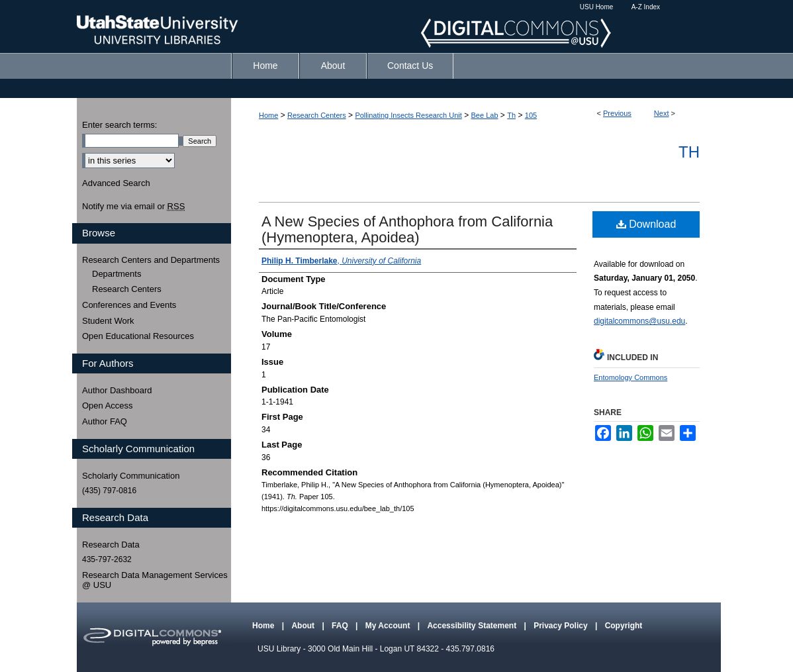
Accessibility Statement (473, 626)
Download (646, 224)
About (304, 626)
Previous (617, 113)
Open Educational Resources (138, 336)
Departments (117, 274)
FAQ (341, 626)
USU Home (597, 7)
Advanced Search (116, 183)
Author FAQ (105, 421)
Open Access (108, 406)
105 (531, 115)
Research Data (111, 545)
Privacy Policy (562, 626)
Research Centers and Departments (151, 260)
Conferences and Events (129, 305)
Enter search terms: (119, 125)
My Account (389, 626)
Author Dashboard (117, 390)
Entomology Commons (630, 377)
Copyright (624, 626)
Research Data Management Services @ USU (155, 580)
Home (268, 115)
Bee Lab (485, 115)
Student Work (108, 321)
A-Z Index (646, 7)
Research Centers (317, 115)
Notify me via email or (133, 207)
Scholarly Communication (131, 476)
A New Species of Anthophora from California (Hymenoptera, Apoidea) (407, 229)
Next (662, 113)
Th (511, 115)
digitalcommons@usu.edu (639, 321)
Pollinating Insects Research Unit (408, 115)
